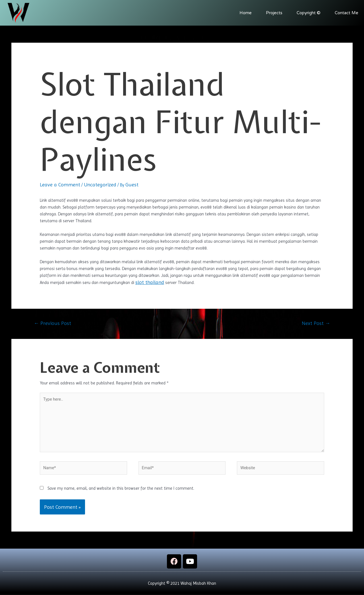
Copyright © (309, 13)
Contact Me (347, 13)
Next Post (316, 323)
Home (246, 13)
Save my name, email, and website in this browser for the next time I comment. (121, 491)
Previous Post (52, 323)
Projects (274, 13)
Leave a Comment (60, 185)
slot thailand (150, 282)
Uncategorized (100, 185)
